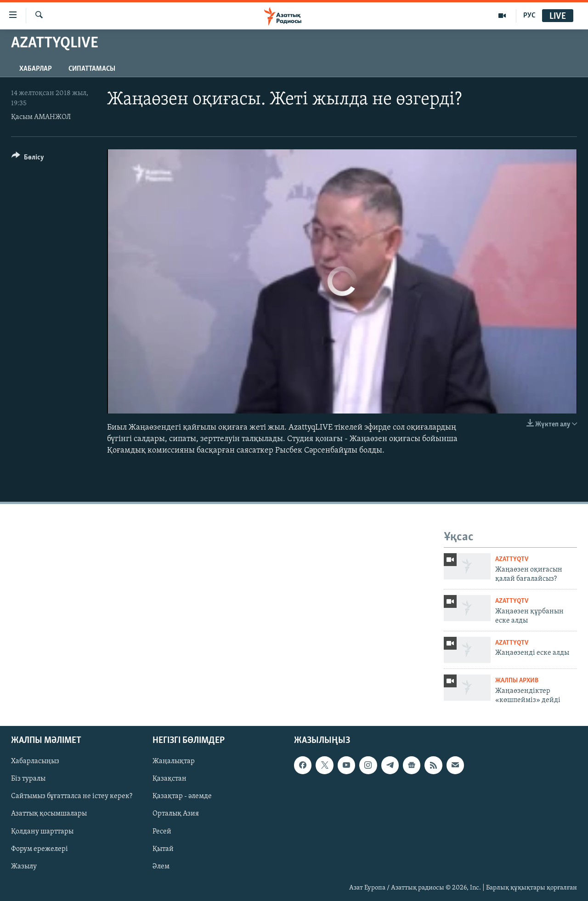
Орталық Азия (176, 814)
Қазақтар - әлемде (182, 797)
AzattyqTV (512, 559)
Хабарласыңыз (35, 762)
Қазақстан (170, 779)
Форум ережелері (40, 849)
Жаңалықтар (174, 762)
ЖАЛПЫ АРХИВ (517, 681)
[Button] (28, 159)
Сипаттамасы (92, 69)
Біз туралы (28, 779)
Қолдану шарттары (42, 832)
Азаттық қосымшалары (49, 814)
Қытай (163, 849)
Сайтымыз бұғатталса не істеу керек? (72, 797)
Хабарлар (36, 69)
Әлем (161, 867)
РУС (529, 16)
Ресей (162, 832)
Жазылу (24, 867)
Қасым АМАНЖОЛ (41, 117)
